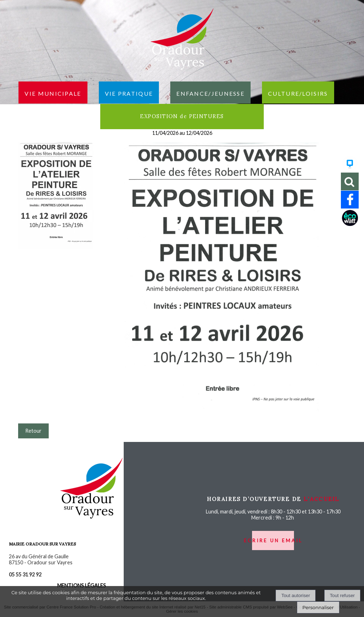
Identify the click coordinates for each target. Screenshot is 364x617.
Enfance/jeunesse (210, 93)
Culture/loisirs (298, 93)
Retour (33, 431)
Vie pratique (129, 93)
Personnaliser (318, 607)
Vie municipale (53, 93)
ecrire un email (273, 540)
